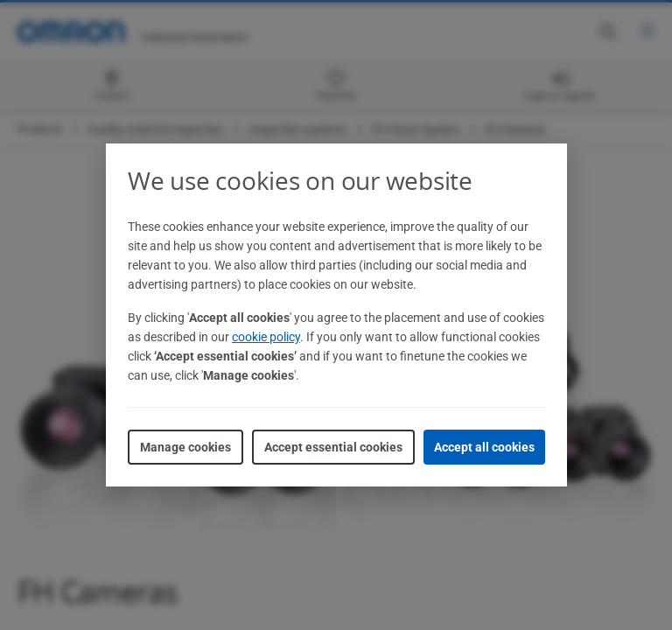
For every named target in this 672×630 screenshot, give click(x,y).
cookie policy (266, 337)
